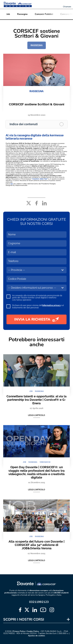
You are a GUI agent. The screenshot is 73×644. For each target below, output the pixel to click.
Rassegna (22, 14)
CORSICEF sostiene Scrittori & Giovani (37, 104)
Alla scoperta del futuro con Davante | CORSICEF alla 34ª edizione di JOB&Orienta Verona (36, 545)
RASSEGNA (37, 45)
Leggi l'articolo (36, 415)
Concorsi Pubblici (44, 14)
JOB (31, 391)
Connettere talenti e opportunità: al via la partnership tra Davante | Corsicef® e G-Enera (36, 400)
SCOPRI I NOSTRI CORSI (24, 619)
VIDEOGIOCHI (45, 462)
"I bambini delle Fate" (40, 179)
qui (12, 184)
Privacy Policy (19, 631)
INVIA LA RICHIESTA (36, 319)
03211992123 (39, 602)
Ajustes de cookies (36, 636)
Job (8, 14)
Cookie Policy (33, 631)
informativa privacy (52, 305)
